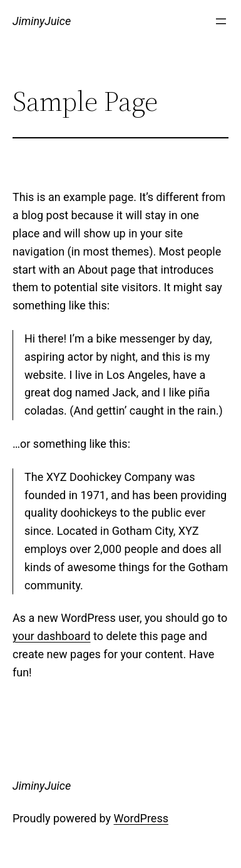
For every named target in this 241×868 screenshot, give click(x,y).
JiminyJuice (42, 21)
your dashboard (52, 636)
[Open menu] (221, 21)
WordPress (141, 818)
